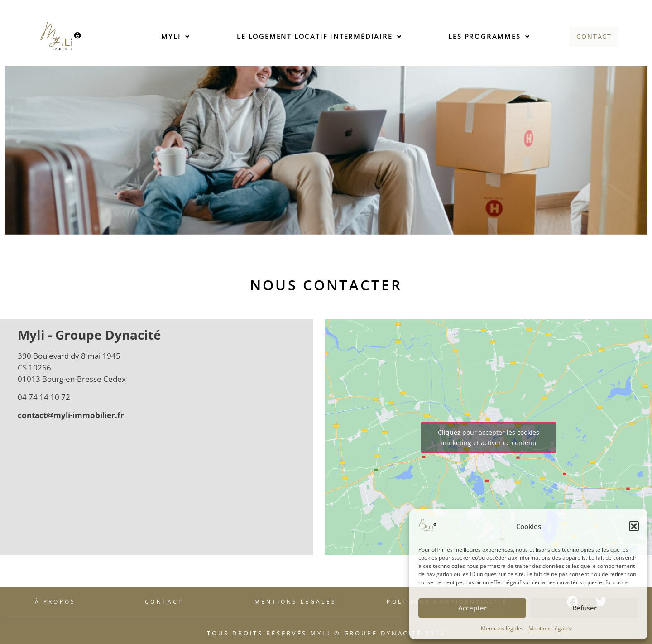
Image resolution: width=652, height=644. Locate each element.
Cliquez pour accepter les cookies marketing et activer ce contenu (489, 437)
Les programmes (488, 36)
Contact (594, 36)
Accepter (472, 608)
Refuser (585, 608)
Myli (175, 36)
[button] (634, 526)
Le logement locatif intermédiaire (318, 36)
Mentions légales (502, 628)
